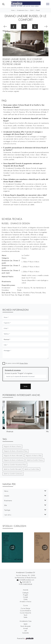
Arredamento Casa (22, 10)
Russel (38, 10)
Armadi (26, 628)
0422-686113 (27, 582)
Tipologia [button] (7, 510)
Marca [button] (6, 491)
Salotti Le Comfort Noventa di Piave (15, 465)
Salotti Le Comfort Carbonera (13, 474)
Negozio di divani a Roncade (13, 456)
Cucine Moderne (25, 611)
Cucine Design (25, 608)
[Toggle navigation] (48, 4)
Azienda (26, 590)
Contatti (26, 597)
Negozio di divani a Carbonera (14, 460)
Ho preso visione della (17, 363)
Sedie (25, 617)
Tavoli (26, 615)
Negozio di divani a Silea (33, 456)
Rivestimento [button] (8, 501)
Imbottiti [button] (7, 496)
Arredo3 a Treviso (25, 602)
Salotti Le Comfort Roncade (12, 469)
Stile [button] (6, 505)
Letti (25, 631)
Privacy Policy (24, 363)
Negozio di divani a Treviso (12, 446)
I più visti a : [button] (8, 515)
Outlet (25, 599)
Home (13, 10)
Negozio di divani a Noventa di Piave (15, 451)
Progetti (25, 595)
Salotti (32, 10)
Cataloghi (25, 593)
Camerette (25, 633)
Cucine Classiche (25, 613)
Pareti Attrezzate (25, 626)
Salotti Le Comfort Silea (32, 469)
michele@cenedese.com (27, 580)
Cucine (26, 605)
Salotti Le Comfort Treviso (35, 460)
